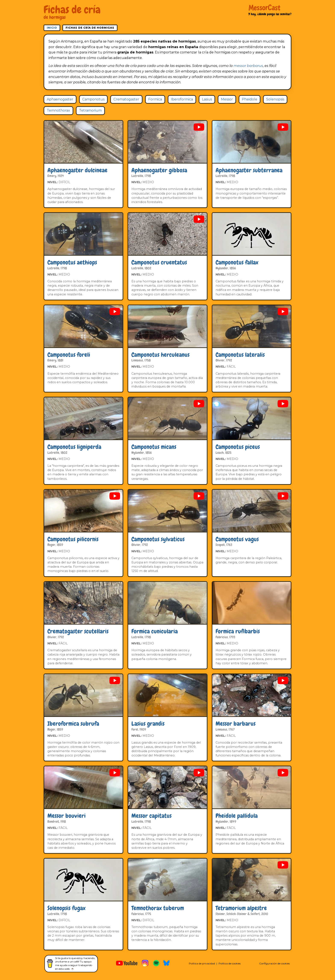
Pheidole (250, 99)
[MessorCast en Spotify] (156, 964)
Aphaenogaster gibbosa (159, 170)
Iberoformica (182, 99)
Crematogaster (126, 99)
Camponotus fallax (237, 262)
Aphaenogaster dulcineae (77, 170)
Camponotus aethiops (72, 262)
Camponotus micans (154, 447)
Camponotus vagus (237, 539)
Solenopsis (275, 99)
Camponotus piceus (238, 447)
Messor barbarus (236, 724)
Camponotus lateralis (240, 355)
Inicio (52, 28)
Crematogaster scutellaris (78, 631)
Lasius (207, 99)
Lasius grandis (148, 724)
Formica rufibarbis (238, 631)
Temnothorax (58, 110)
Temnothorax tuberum (158, 908)
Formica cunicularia (155, 631)
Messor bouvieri (67, 816)
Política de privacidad (202, 963)
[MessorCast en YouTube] (127, 964)
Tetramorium (90, 110)
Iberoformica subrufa (73, 724)
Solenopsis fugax (66, 908)
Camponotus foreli (69, 355)
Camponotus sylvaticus (158, 539)
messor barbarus (248, 66)
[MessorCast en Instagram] (145, 964)
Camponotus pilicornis (73, 539)
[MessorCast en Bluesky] (166, 964)
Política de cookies (230, 963)
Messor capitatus (151, 816)
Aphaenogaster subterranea (249, 170)
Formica (155, 99)
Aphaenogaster (60, 99)
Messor (227, 99)
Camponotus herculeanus (160, 355)
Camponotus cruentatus (159, 262)
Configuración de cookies (274, 963)
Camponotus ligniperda (74, 447)
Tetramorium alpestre (241, 908)
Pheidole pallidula (237, 816)
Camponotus (93, 99)
